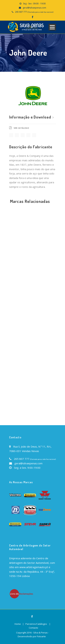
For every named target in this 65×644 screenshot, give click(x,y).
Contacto (33, 628)
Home (18, 624)
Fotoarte (41, 636)
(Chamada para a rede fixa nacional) (40, 12)
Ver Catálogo (21, 128)
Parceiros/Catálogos (36, 624)
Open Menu (52, 27)
